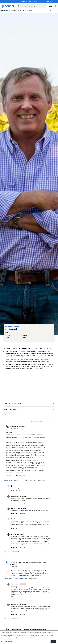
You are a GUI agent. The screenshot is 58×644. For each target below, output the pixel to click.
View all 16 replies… (29, 481)
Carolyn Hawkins (17, 509)
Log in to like (7, 481)
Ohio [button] (56, 10)
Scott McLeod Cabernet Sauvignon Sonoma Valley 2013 (29, 565)
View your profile (5, 414)
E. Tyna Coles (15, 535)
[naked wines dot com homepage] (8, 6)
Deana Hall (14, 564)
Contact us (51, 1)
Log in (51, 6)
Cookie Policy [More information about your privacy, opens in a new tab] (32, 637)
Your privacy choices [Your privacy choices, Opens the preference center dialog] (7, 641)
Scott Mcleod (15, 427)
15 (12, 481)
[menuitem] (6, 10)
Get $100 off (24, 1)
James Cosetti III (16, 486)
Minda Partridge (17, 519)
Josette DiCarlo (16, 497)
